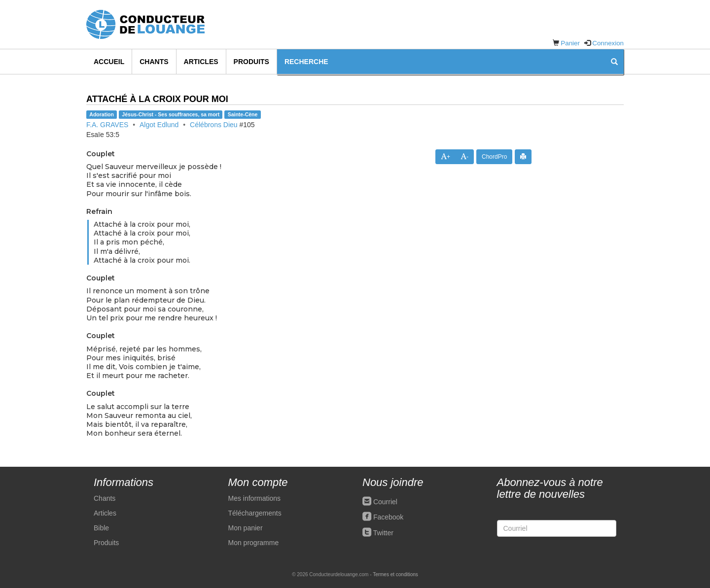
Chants (154, 62)
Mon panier (246, 528)
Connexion (608, 43)
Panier (570, 43)
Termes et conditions (395, 574)
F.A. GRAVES (107, 125)
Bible (101, 528)
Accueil (109, 62)
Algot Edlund (159, 125)
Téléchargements (255, 513)
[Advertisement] (585, 258)
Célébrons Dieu (214, 125)
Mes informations (255, 498)
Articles (201, 62)
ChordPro (494, 157)
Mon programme (254, 543)
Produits (251, 62)
